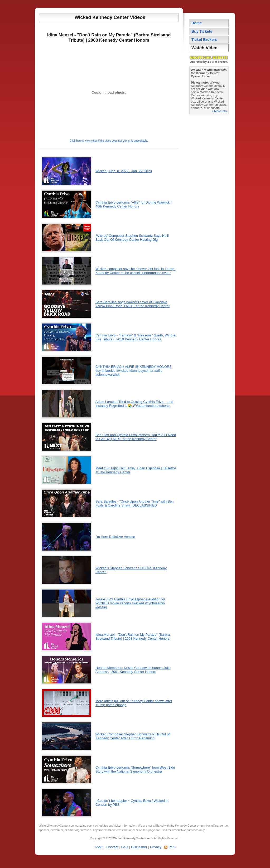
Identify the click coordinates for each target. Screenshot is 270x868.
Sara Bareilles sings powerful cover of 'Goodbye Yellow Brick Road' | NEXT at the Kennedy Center (132, 304)
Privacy (156, 847)
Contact (112, 847)
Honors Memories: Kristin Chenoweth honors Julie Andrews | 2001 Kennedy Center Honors (133, 670)
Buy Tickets (202, 31)
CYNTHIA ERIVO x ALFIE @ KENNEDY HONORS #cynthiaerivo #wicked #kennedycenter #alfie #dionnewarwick (134, 371)
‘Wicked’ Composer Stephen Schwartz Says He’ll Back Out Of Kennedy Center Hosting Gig (132, 238)
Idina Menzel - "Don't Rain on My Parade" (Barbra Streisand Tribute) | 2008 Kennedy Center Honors (133, 636)
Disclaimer (139, 847)
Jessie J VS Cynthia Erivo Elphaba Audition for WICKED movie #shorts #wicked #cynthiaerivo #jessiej (130, 603)
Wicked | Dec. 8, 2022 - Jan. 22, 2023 (124, 171)
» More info (219, 111)
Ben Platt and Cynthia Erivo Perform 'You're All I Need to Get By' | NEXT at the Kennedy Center (136, 437)
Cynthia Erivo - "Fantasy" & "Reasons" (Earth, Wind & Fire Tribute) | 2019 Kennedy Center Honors (136, 337)
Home (197, 23)
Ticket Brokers (204, 40)
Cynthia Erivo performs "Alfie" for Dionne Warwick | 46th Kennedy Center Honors (134, 204)
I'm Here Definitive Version (115, 537)
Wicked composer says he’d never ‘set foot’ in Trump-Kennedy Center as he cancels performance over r (135, 271)
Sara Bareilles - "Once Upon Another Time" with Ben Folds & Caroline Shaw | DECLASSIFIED (134, 503)
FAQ (125, 847)
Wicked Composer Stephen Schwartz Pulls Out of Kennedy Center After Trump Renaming (133, 736)
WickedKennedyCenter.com (57, 826)
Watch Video (204, 48)
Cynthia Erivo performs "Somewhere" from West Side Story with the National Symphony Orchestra (135, 769)
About (99, 847)
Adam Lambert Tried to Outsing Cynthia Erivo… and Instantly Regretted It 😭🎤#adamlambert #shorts (134, 404)
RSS (172, 847)
